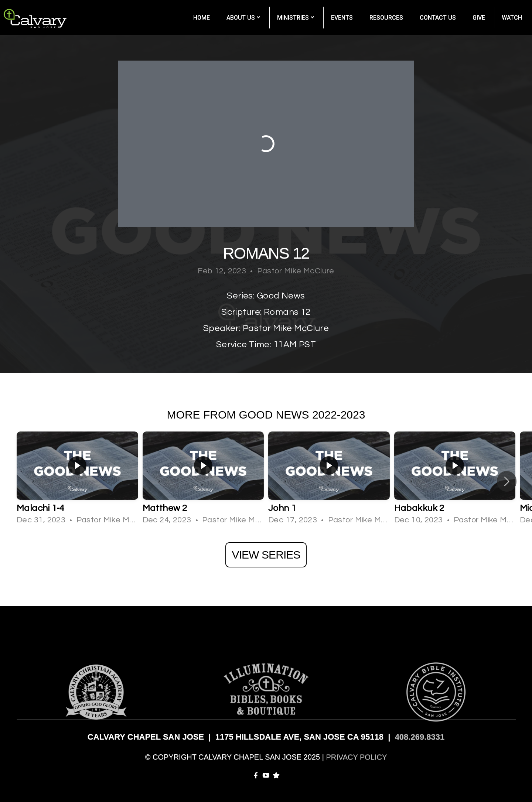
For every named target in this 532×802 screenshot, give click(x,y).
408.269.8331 (420, 737)
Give (479, 18)
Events (342, 18)
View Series (266, 555)
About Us (243, 18)
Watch (512, 18)
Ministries (296, 18)
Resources (386, 18)
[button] (507, 481)
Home (202, 18)
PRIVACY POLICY (356, 757)
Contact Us (438, 18)
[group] (77, 481)
